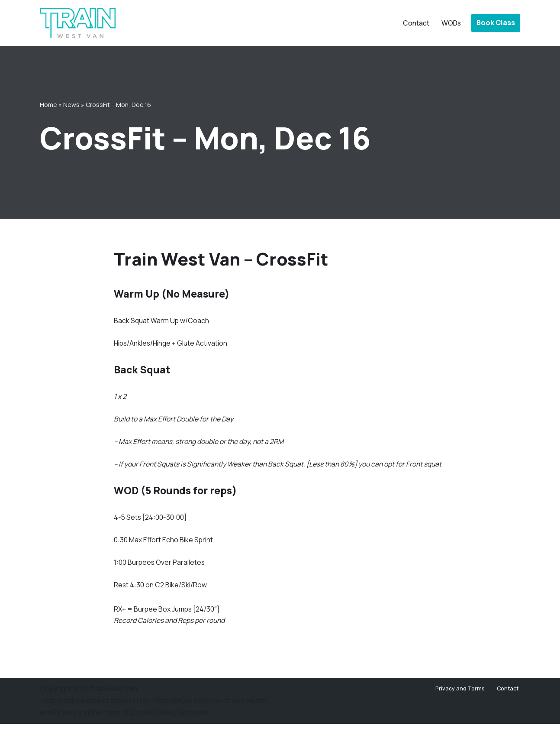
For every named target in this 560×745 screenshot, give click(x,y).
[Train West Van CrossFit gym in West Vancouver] (78, 23)
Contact (415, 23)
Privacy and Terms (460, 710)
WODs (451, 23)
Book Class (496, 23)
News (71, 104)
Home (48, 104)
